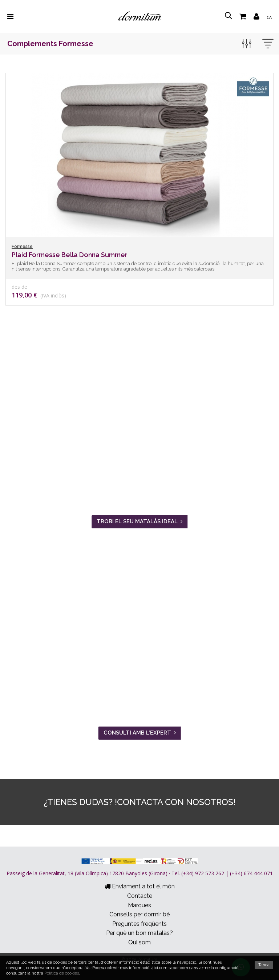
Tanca (264, 965)
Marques (139, 905)
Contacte (140, 896)
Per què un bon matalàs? (139, 933)
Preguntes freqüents (139, 924)
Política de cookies (62, 973)
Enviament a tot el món (140, 886)
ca (269, 17)
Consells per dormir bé (139, 914)
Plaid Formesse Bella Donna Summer (70, 255)
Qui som (139, 942)
